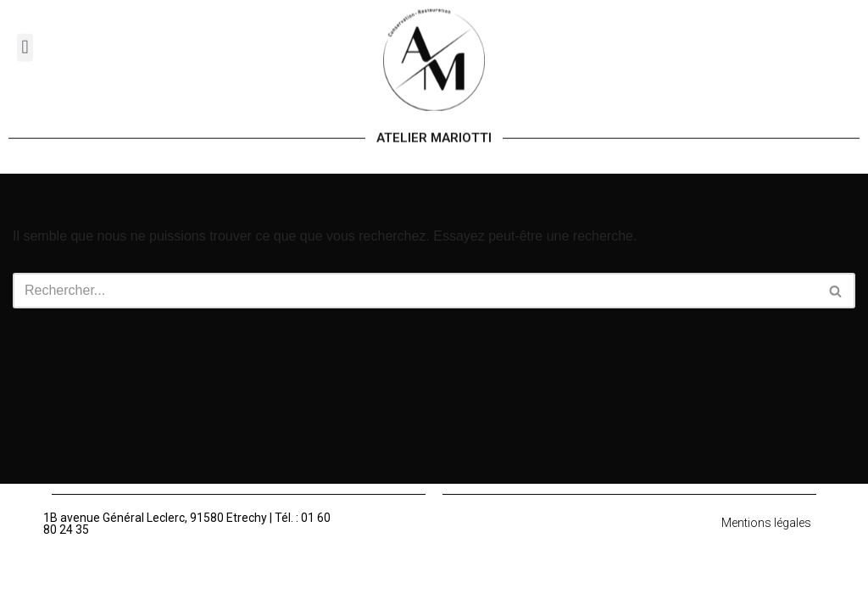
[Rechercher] (415, 291)
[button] (25, 39)
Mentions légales (766, 523)
